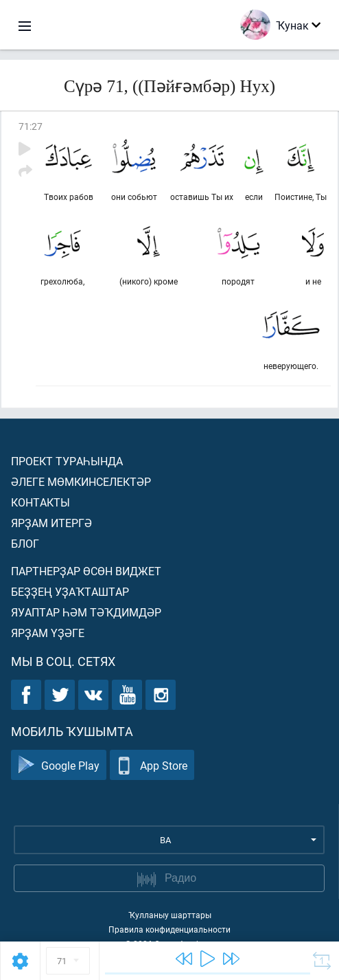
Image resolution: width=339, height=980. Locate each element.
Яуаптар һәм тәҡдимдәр (86, 612)
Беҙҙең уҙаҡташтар (70, 591)
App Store (152, 765)
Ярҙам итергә (51, 523)
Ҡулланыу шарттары (170, 915)
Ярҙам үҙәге (48, 633)
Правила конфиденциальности (169, 929)
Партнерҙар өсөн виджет (86, 571)
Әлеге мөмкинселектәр (81, 481)
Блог (25, 543)
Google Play (59, 765)
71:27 (31, 126)
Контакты (40, 502)
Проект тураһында (67, 461)
